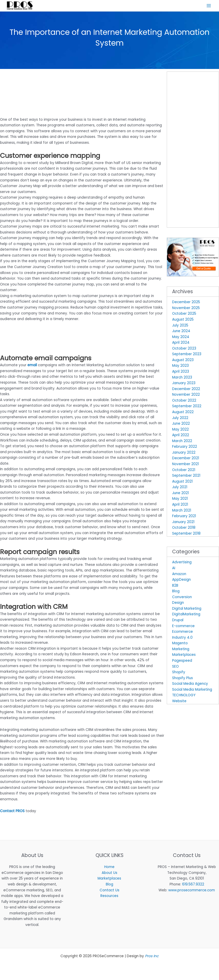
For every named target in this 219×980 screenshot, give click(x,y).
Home (109, 868)
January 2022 (184, 453)
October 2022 (184, 401)
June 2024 (181, 332)
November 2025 (186, 309)
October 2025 (184, 315)
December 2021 (186, 459)
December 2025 (186, 303)
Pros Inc (152, 957)
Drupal (178, 621)
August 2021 (182, 482)
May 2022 (180, 430)
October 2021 (184, 471)
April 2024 (181, 344)
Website (179, 702)
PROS (20, 812)
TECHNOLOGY (184, 696)
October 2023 (184, 349)
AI (174, 569)
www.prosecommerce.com (192, 891)
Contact (7, 812)
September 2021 (186, 476)
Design (178, 604)
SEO (175, 667)
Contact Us (110, 891)
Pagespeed (182, 661)
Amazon (179, 575)
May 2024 (181, 338)
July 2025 (180, 326)
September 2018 (186, 534)
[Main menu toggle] (209, 6)
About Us (110, 874)
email (32, 366)
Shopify (179, 673)
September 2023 (187, 355)
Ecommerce (182, 632)
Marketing (181, 650)
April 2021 (180, 505)
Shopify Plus (182, 679)
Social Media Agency (190, 684)
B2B (175, 586)
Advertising (182, 563)
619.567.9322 (193, 885)
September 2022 (187, 407)
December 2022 (186, 390)
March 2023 (182, 378)
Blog (176, 592)
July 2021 (180, 488)
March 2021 (182, 511)
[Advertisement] (60, 77)
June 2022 (181, 424)
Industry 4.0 (182, 638)
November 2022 (186, 396)
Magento (180, 644)
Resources (109, 897)
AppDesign (181, 580)
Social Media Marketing (192, 690)
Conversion (182, 598)
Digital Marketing (187, 609)
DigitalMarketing (186, 615)
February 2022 (185, 448)
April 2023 (181, 372)
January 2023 (184, 384)
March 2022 (182, 442)
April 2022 (181, 436)
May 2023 (180, 367)
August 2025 (183, 320)
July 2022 (180, 419)
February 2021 (184, 517)
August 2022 (183, 413)
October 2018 (184, 529)
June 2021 (180, 494)
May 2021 (180, 500)
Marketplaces (184, 656)
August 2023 (183, 361)
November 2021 (185, 465)
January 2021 (183, 523)
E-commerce (183, 627)
